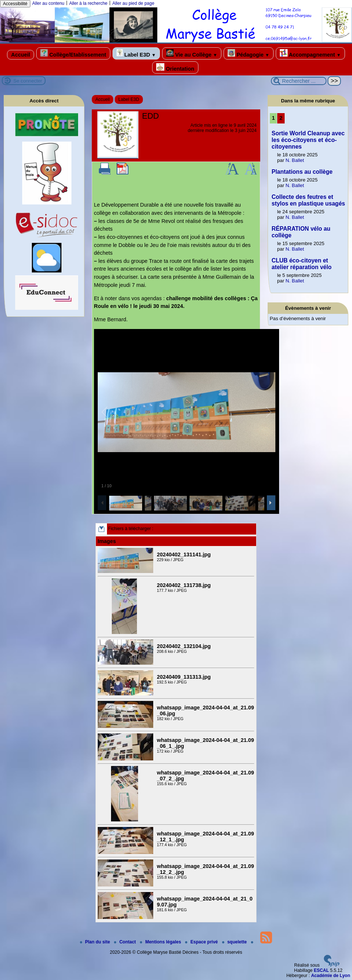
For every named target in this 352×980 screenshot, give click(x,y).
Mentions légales (161, 942)
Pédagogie (249, 53)
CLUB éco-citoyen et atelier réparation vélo (302, 264)
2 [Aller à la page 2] (281, 118)
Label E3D (136, 53)
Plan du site (96, 942)
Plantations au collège (302, 172)
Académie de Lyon (331, 976)
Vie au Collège (192, 53)
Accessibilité (15, 4)
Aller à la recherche (88, 3)
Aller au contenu (48, 3)
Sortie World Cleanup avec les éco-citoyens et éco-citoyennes (308, 140)
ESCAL (321, 970)
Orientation (175, 67)
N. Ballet (295, 160)
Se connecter (28, 81)
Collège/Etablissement (73, 53)
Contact (125, 942)
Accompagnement (310, 53)
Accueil (21, 55)
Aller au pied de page (133, 3)
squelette (235, 942)
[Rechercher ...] (299, 81)
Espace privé (202, 942)
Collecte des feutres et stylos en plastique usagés (308, 200)
